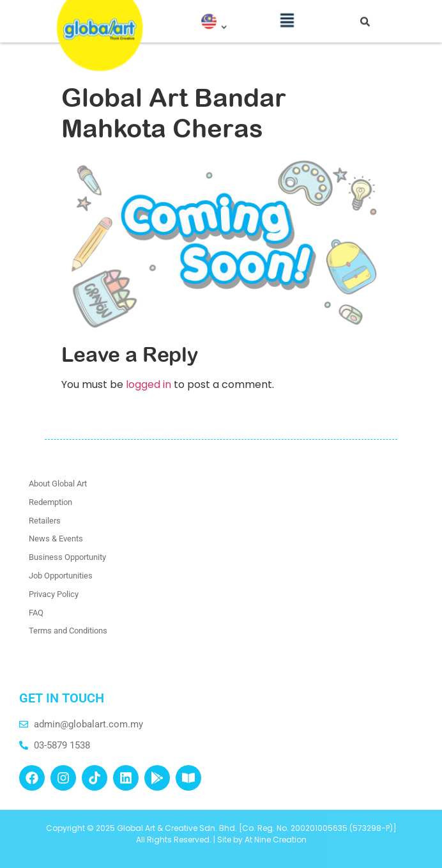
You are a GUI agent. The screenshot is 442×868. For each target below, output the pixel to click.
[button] (287, 15)
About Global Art (58, 484)
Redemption (50, 502)
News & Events (56, 539)
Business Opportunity (67, 557)
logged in (149, 384)
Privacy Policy (54, 594)
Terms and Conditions (68, 631)
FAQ (36, 613)
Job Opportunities (61, 576)
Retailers (45, 521)
